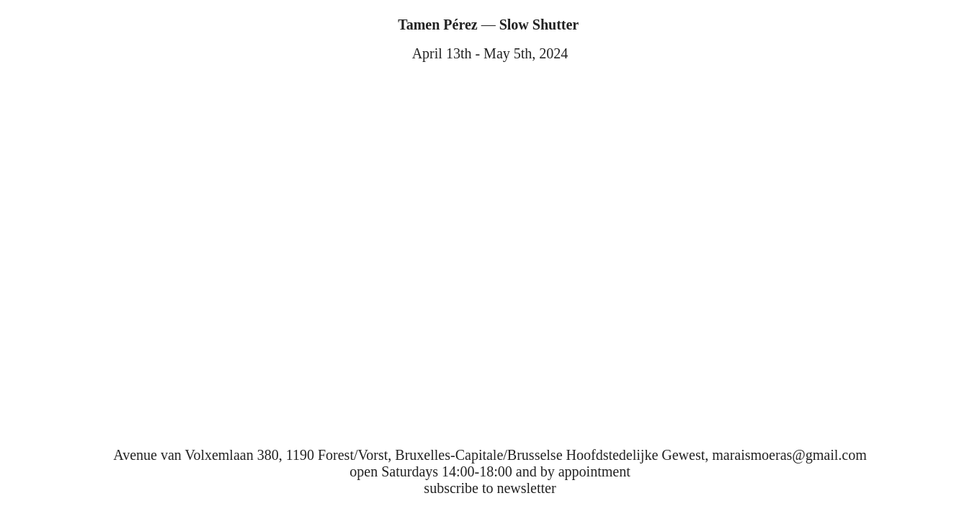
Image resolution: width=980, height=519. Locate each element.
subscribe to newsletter (490, 488)
